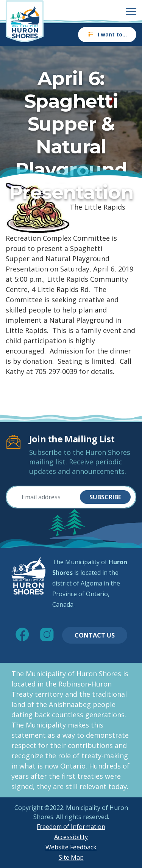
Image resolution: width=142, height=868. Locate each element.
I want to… (107, 34)
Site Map (71, 857)
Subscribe (105, 497)
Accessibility (71, 837)
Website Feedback (71, 847)
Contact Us (95, 635)
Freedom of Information (71, 827)
